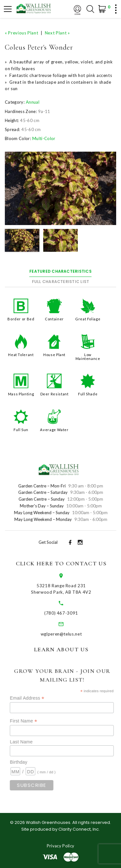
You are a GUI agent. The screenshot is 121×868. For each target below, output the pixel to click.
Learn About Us (67, 649)
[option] (60, 188)
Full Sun (21, 430)
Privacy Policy (61, 846)
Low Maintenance (88, 357)
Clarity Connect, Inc (79, 829)
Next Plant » (57, 33)
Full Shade (88, 394)
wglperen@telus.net (67, 634)
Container (54, 319)
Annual (33, 102)
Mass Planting (21, 394)
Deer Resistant (55, 394)
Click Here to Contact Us (67, 563)
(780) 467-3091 (67, 613)
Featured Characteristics (60, 271)
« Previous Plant (21, 33)
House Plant (54, 355)
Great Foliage (88, 319)
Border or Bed (21, 319)
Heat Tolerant (21, 355)
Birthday (28, 762)
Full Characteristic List (61, 282)
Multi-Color (44, 138)
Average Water (54, 430)
